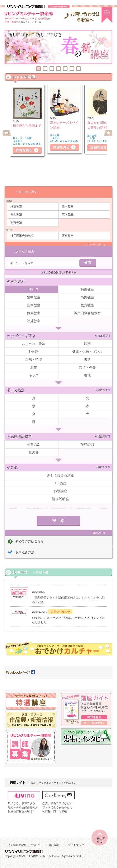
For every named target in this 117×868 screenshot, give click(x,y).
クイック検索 (25, 244)
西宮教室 (68, 235)
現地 (87, 369)
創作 (34, 362)
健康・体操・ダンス (87, 346)
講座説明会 (61, 493)
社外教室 (34, 315)
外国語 (34, 346)
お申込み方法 (25, 546)
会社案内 (54, 849)
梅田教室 (16, 206)
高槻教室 (16, 214)
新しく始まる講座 (61, 469)
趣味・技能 (34, 354)
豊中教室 (68, 206)
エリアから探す (26, 192)
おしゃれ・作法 (34, 338)
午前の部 (34, 439)
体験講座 (61, 485)
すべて (34, 284)
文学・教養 (87, 362)
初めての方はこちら (30, 535)
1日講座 (61, 477)
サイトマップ (76, 849)
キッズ (34, 369)
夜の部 (34, 447)
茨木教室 (68, 214)
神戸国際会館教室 (22, 235)
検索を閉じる (99, 527)
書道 (87, 354)
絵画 (87, 338)
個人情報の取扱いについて (24, 849)
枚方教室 (16, 222)
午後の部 (87, 439)
